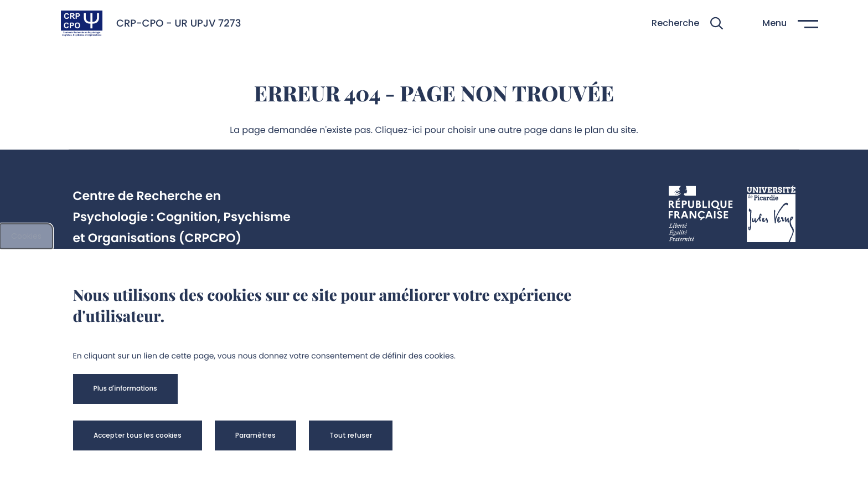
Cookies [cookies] (26, 236)
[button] (687, 24)
